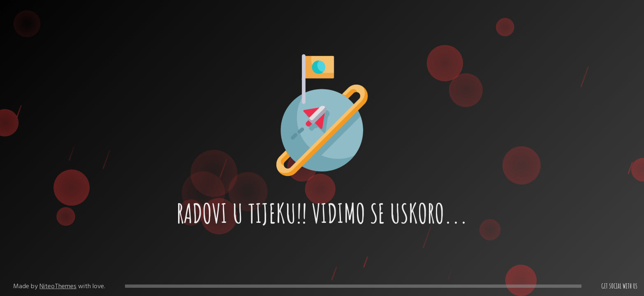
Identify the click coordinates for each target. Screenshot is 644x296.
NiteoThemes (58, 286)
